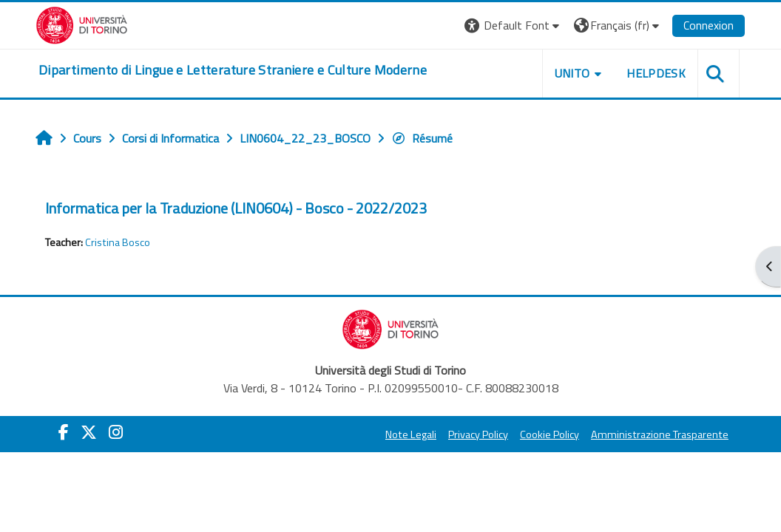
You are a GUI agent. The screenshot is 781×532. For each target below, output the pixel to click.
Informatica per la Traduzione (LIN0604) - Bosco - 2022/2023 (236, 208)
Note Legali (411, 434)
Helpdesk (656, 73)
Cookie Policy (550, 434)
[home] (233, 70)
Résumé (422, 138)
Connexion (709, 25)
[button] (514, 25)
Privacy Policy (478, 434)
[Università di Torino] (82, 24)
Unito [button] (572, 73)
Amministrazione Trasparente (660, 434)
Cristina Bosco (118, 242)
